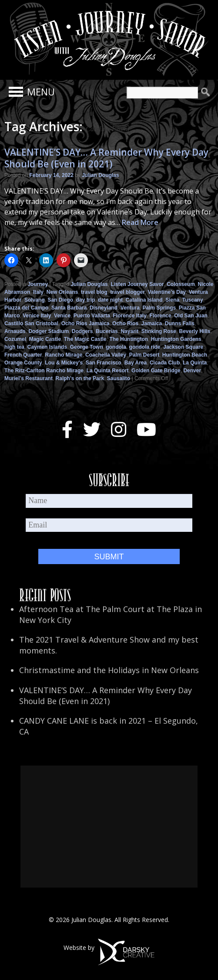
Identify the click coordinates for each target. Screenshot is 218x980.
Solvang (35, 300)
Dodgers (82, 331)
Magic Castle (45, 339)
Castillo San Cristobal (31, 323)
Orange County (23, 363)
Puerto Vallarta (92, 316)
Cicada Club (165, 363)
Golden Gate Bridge (156, 371)
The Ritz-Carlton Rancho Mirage (44, 371)
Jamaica (152, 323)
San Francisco (104, 363)
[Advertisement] (109, 827)
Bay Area (136, 363)
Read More (140, 222)
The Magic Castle (85, 339)
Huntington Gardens (176, 339)
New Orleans (62, 292)
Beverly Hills (195, 331)
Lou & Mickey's (64, 363)
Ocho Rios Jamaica (86, 323)
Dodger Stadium (49, 331)
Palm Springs (159, 308)
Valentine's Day (167, 292)
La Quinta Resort (108, 371)
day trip (86, 300)
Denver (192, 371)
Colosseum (181, 284)
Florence (161, 316)
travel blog (94, 292)
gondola (116, 347)
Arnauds (15, 331)
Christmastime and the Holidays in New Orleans (109, 670)
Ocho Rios (125, 323)
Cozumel (15, 339)
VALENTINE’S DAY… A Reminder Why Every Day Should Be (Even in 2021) (106, 158)
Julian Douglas (100, 175)
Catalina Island (144, 300)
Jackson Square (183, 347)
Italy (38, 292)
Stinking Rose (159, 331)
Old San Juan (191, 316)
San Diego (60, 300)
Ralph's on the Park (80, 378)
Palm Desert (144, 355)
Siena (172, 300)
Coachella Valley (106, 355)
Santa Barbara (69, 308)
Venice (62, 316)
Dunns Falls (180, 323)
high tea (14, 347)
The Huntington (129, 339)
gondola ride (145, 347)
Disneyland (104, 308)
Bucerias (107, 331)
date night (110, 300)
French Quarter (23, 355)
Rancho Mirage (64, 355)
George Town (87, 347)
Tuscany (193, 300)
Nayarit (129, 331)
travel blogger (127, 292)
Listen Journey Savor (137, 284)
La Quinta (195, 363)
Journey (38, 284)
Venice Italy (37, 316)
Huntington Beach (185, 355)
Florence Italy (130, 316)
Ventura (130, 308)
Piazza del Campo (26, 308)
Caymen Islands (47, 347)
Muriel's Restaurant (29, 378)
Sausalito (119, 378)
